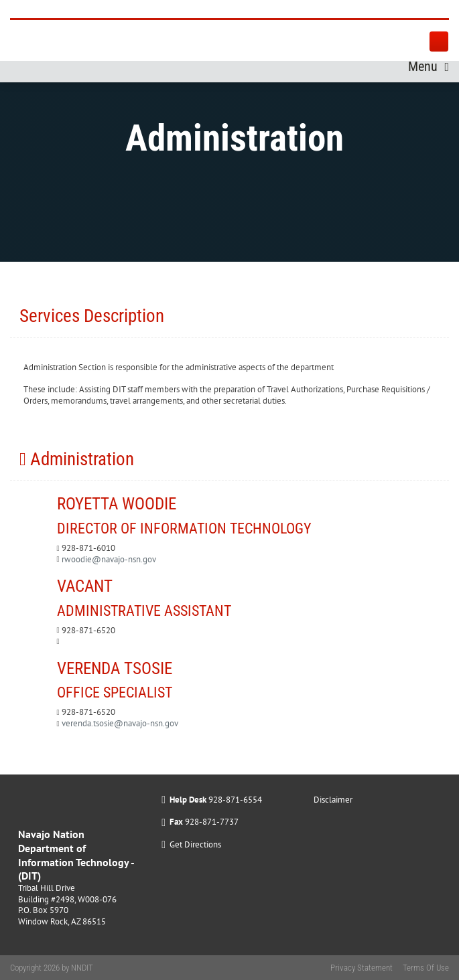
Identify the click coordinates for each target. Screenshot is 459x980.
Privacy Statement (362, 968)
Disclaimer (333, 800)
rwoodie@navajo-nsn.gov (109, 559)
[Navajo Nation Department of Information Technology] (122, 9)
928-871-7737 (212, 822)
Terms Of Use (426, 968)
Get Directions (195, 844)
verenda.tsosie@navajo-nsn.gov (120, 723)
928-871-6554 (235, 800)
